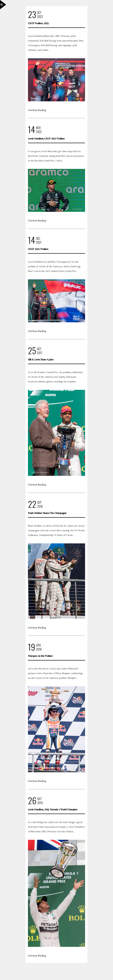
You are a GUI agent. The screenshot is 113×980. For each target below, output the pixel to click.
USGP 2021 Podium (38, 249)
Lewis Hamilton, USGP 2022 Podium (46, 138)
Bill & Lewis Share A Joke (41, 359)
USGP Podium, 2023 (38, 23)
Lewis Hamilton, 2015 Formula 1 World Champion (53, 809)
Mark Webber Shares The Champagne (47, 513)
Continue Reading (37, 110)
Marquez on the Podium (40, 656)
